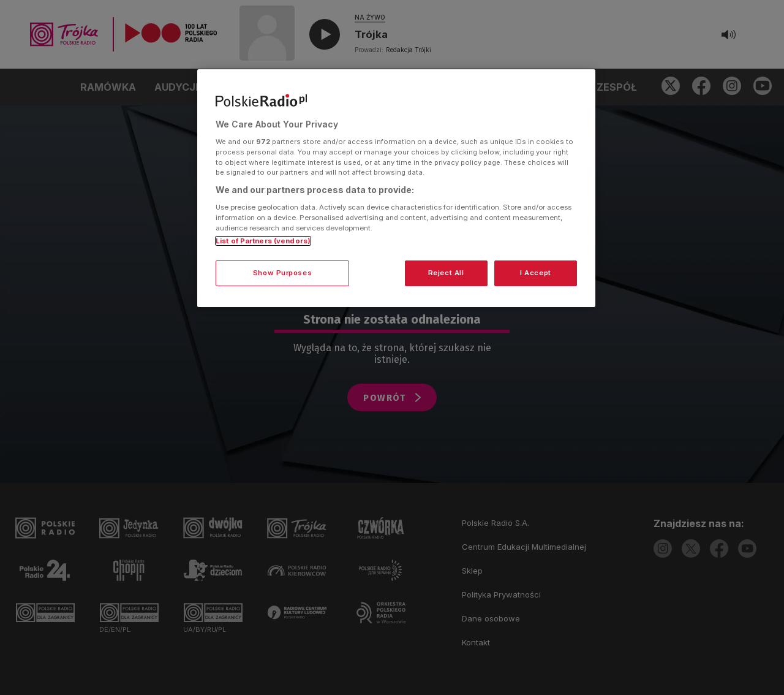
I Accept (536, 273)
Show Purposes (282, 273)
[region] (396, 188)
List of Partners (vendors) (263, 241)
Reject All (446, 273)
